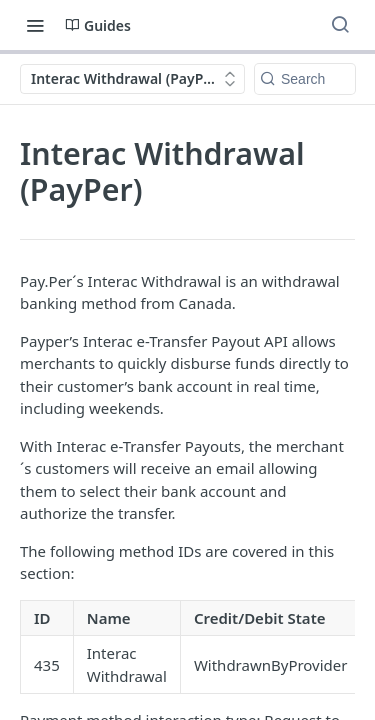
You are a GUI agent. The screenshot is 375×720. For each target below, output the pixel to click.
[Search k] (305, 79)
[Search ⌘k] (340, 25)
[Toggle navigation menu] (35, 25)
